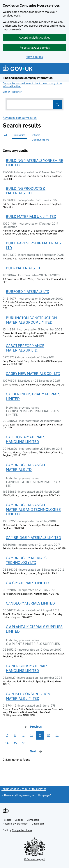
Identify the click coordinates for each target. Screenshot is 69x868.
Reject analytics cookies (35, 48)
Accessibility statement (16, 824)
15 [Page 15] (15, 743)
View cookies (34, 57)
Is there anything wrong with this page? (26, 795)
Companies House (22, 830)
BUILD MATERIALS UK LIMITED (31, 216)
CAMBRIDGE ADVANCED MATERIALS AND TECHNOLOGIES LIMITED (33, 509)
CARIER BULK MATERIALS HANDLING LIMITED (27, 668)
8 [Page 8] (15, 735)
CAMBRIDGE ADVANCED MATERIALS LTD (26, 467)
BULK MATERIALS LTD (24, 268)
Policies (7, 820)
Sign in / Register (12, 92)
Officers (36, 135)
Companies (19, 135)
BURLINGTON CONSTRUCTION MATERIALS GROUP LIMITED (31, 320)
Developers (38, 824)
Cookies (19, 820)
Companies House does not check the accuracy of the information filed (32, 85)
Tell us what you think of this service (24, 789)
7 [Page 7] (7, 735)
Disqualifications (40, 140)
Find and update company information (28, 78)
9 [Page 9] (24, 735)
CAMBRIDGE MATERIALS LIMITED (33, 538)
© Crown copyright (34, 859)
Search (57, 104)
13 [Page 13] (57, 735)
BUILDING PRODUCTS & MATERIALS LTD (26, 191)
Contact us (33, 820)
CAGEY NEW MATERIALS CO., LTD (33, 374)
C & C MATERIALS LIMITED (27, 583)
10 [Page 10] (32, 735)
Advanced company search (20, 118)
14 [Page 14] (7, 743)
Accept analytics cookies (34, 38)
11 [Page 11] (40, 735)
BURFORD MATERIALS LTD (28, 292)
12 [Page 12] (49, 735)
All (6, 135)
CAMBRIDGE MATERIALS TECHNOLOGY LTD (26, 560)
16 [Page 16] (24, 743)
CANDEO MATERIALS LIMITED (30, 603)
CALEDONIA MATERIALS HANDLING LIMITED (26, 439)
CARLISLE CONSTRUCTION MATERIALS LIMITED (28, 696)
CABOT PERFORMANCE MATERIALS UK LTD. (25, 348)
